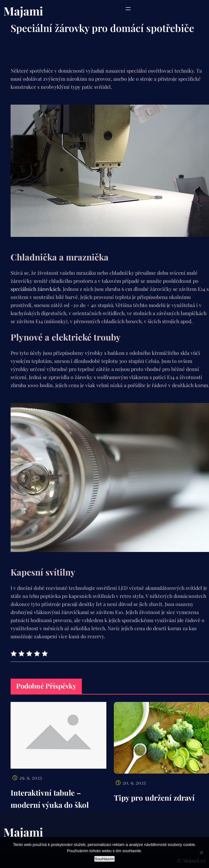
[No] (201, 852)
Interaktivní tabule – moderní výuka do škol (50, 798)
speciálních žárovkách (35, 289)
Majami (23, 11)
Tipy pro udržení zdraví (154, 798)
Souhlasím (105, 859)
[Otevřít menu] (128, 9)
